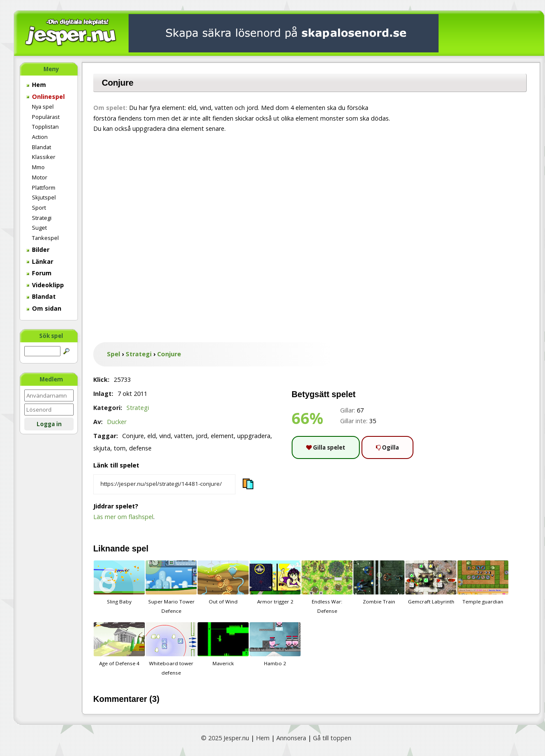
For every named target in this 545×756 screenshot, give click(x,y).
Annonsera (291, 738)
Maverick (223, 644)
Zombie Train (379, 583)
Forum (39, 273)
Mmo (38, 167)
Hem (36, 85)
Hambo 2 (275, 644)
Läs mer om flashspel (123, 517)
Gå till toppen (332, 738)
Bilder (38, 250)
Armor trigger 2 (275, 583)
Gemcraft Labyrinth (431, 583)
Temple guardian (483, 583)
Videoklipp (45, 285)
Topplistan (45, 127)
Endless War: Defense (327, 587)
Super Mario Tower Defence (171, 587)
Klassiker (44, 157)
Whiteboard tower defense (171, 649)
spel (140, 548)
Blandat (42, 147)
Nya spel (43, 107)
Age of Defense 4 (119, 644)
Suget (39, 228)
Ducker (117, 422)
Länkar (40, 261)
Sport (39, 208)
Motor (40, 177)
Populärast (46, 117)
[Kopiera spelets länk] (164, 485)
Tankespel (45, 238)
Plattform (44, 188)
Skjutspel (44, 197)
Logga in (49, 424)
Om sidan (44, 308)
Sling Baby (119, 583)
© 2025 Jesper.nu (225, 738)
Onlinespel (46, 97)
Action (40, 137)
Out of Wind (223, 583)
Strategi (42, 218)
